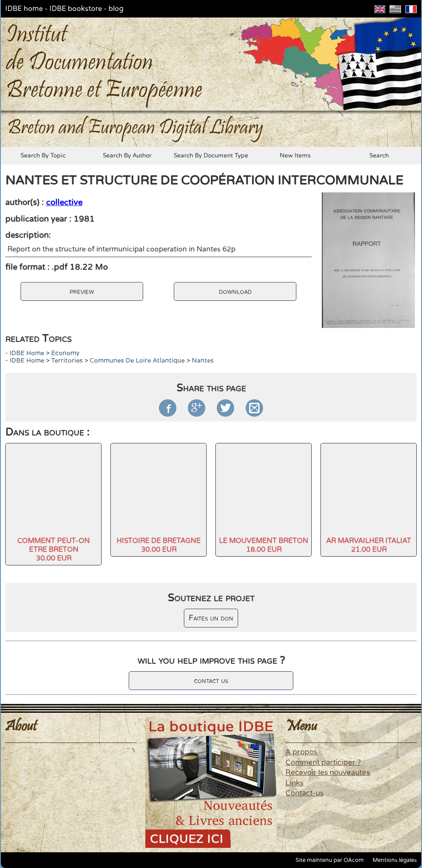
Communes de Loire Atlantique (137, 361)
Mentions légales (395, 860)
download (235, 291)
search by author (127, 156)
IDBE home (24, 9)
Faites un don (211, 618)
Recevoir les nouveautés (328, 773)
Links (294, 783)
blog (116, 9)
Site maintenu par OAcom (330, 860)
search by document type (211, 156)
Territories (67, 361)
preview (82, 291)
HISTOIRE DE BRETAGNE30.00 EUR (158, 545)
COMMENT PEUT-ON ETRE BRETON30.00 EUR (53, 550)
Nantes (203, 361)
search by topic (43, 156)
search (379, 156)
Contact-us (304, 793)
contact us (211, 681)
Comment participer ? (323, 763)
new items (295, 156)
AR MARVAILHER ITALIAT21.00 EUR (369, 545)
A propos (301, 752)
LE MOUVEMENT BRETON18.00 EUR (264, 545)
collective (64, 202)
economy (65, 353)
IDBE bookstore (76, 9)
